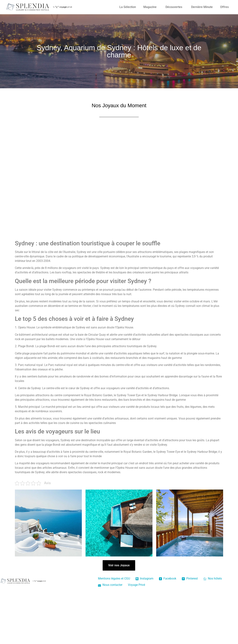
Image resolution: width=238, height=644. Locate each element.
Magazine (150, 7)
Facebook (168, 578)
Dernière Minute (202, 7)
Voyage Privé (136, 585)
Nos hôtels (213, 578)
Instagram (144, 578)
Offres (224, 7)
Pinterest (190, 578)
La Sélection (128, 7)
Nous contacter (110, 585)
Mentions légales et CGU (114, 578)
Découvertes (174, 7)
